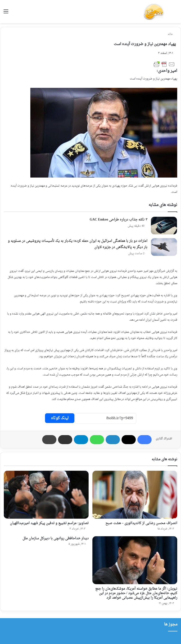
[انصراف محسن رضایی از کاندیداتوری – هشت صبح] (135, 495)
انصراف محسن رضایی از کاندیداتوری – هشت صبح (141, 523)
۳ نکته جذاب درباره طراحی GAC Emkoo (119, 220)
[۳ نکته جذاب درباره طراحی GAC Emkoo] (164, 226)
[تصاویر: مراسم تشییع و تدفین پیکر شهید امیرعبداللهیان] (46, 495)
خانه (172, 34)
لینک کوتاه (60, 418)
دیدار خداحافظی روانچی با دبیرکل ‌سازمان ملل (56, 538)
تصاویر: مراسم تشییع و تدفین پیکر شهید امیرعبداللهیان (49, 523)
